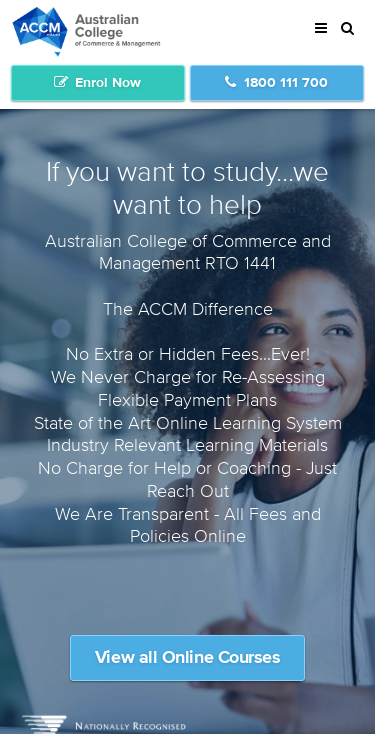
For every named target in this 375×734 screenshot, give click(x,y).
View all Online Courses (188, 657)
